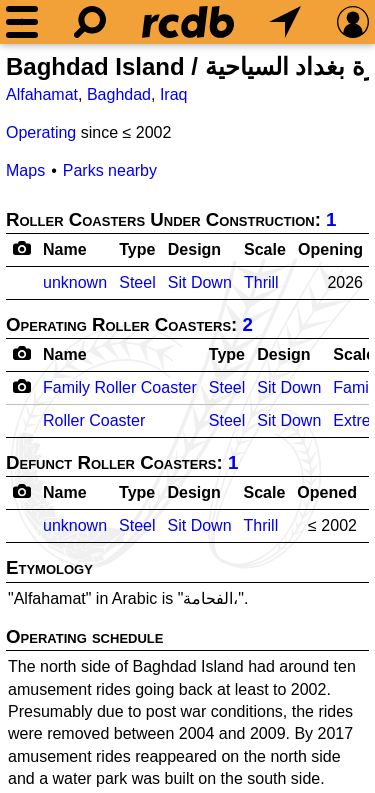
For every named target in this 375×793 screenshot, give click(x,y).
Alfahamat (42, 94)
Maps (25, 170)
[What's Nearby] (285, 22)
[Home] (188, 22)
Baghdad (119, 94)
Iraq (174, 94)
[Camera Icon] (21, 386)
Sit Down (200, 282)
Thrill (261, 282)
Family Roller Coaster (120, 387)
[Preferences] (353, 22)
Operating (41, 132)
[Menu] (22, 22)
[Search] (90, 22)
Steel (137, 282)
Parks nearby (110, 170)
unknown (75, 282)
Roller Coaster (94, 420)
